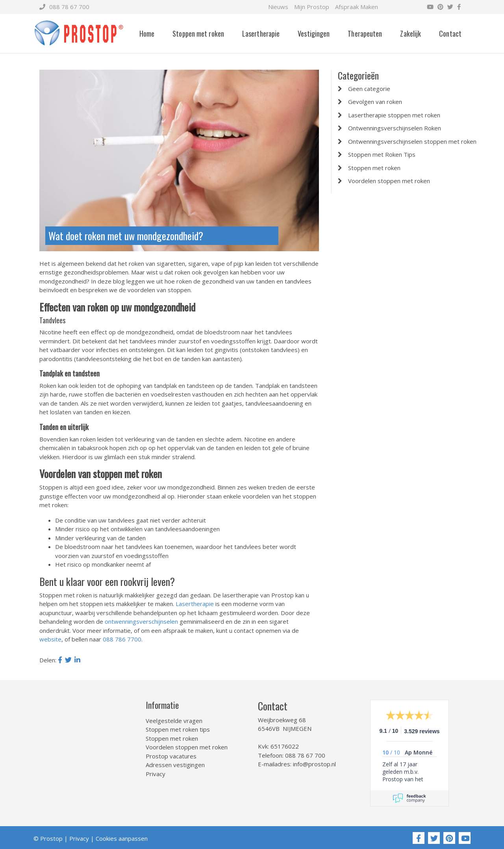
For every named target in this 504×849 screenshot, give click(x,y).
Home (147, 33)
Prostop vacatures (171, 756)
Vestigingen (314, 33)
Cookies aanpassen (122, 838)
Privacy (156, 774)
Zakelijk (410, 33)
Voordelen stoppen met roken (389, 181)
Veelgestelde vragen (174, 721)
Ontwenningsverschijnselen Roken (395, 128)
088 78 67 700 (64, 7)
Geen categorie (369, 89)
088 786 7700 (122, 639)
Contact (450, 33)
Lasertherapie (261, 33)
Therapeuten (365, 33)
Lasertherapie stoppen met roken (394, 115)
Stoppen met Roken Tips (382, 154)
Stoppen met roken (198, 33)
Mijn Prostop (312, 7)
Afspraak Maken (357, 7)
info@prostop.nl (314, 764)
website (50, 639)
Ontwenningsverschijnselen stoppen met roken (412, 141)
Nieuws (278, 7)
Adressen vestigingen (175, 765)
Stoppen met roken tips (178, 729)
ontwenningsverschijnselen (141, 621)
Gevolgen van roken (375, 102)
